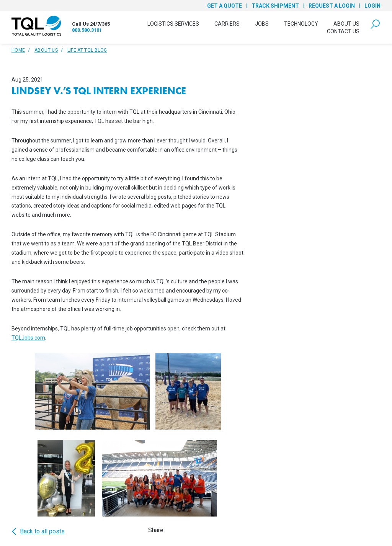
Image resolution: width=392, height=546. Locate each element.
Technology (301, 24)
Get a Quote (225, 6)
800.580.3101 (87, 30)
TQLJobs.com (28, 338)
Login (372, 6)
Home (18, 50)
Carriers (227, 24)
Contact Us (343, 31)
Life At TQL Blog (87, 50)
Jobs (262, 24)
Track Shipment (275, 6)
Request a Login (332, 6)
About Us (346, 24)
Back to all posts (38, 531)
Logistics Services (173, 24)
